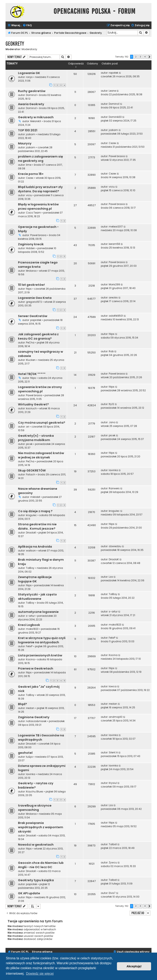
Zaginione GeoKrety (34, 717)
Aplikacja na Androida (35, 547)
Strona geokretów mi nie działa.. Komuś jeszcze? (37, 526)
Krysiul (113, 783)
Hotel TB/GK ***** (32, 374)
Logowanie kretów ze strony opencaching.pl (40, 389)
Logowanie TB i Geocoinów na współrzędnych (41, 738)
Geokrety (15, 44)
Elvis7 (112, 893)
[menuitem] (27, 25)
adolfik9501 (116, 316)
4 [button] (145, 57)
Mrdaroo (31, 271)
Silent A (113, 752)
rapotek (113, 73)
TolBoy (30, 568)
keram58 (114, 244)
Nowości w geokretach (36, 845)
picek (29, 444)
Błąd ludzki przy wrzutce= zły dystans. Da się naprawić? (40, 189)
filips (29, 289)
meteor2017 (116, 227)
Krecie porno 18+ (31, 174)
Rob (111, 351)
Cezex (112, 143)
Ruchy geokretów (32, 91)
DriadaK (31, 533)
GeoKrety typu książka (36, 880)
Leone (112, 91)
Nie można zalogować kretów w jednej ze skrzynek (41, 455)
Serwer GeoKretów (33, 316)
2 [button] (136, 57)
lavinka (113, 470)
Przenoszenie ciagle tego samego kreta (38, 265)
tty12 (111, 404)
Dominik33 (115, 117)
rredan (30, 708)
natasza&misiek (36, 721)
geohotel (25, 753)
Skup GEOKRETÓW (32, 470)
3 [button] (140, 57)
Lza (111, 577)
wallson (31, 551)
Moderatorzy (29, 49)
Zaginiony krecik (31, 244)
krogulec (31, 515)
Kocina (30, 659)
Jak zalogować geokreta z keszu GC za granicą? (38, 336)
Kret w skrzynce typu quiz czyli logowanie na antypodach (42, 640)
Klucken (31, 360)
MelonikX (36, 121)
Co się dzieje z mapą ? (35, 511)
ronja (29, 77)
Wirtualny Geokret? (33, 404)
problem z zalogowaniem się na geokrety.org (40, 159)
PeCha (30, 343)
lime (29, 165)
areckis (113, 298)
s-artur (30, 616)
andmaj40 (116, 717)
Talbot (113, 844)
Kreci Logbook (29, 625)
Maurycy (25, 143)
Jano (112, 422)
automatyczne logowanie (38, 612)
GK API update (29, 893)
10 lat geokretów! (31, 285)
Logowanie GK (29, 73)
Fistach (31, 474)
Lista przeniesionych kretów (40, 655)
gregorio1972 (34, 302)
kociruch (31, 408)
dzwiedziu (115, 546)
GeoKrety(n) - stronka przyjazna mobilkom (36, 438)
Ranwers (114, 488)
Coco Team (33, 213)
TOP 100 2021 (28, 130)
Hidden (30, 248)
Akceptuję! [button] (134, 966)
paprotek (36, 320)
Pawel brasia (117, 156)
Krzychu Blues (35, 792)
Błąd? (22, 704)
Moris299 (114, 284)
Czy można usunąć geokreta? (42, 423)
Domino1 (31, 95)
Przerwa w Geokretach (36, 668)
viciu (29, 195)
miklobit (35, 497)
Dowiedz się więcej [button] (40, 974)
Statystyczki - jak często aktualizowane (37, 597)
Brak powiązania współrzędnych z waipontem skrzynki (41, 827)
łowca (113, 686)
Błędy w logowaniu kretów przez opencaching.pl (38, 206)
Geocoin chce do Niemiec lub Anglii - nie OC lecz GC (41, 865)
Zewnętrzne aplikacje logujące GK (35, 579)
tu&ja (29, 757)
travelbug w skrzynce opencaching (35, 808)
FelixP (29, 646)
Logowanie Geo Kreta (35, 298)
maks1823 (32, 629)
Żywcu (113, 862)
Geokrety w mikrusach (36, 117)
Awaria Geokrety (31, 104)
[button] (149, 57)
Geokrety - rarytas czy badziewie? (36, 785)
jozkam (31, 134)
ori (27, 427)
